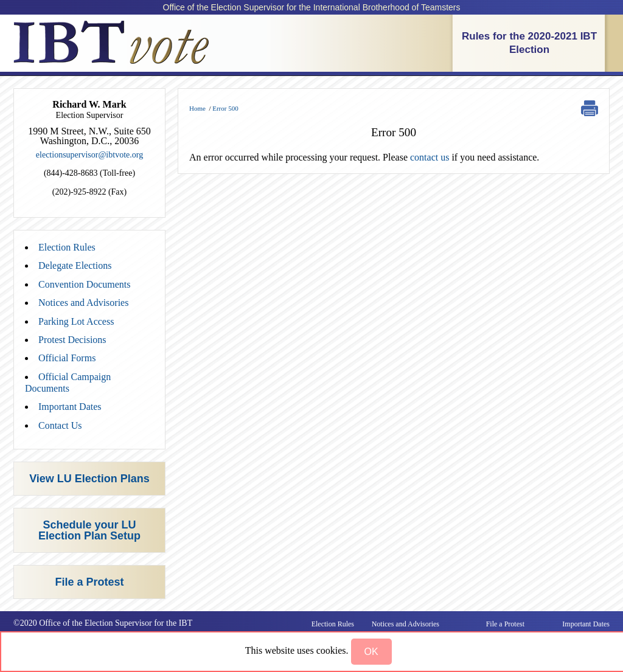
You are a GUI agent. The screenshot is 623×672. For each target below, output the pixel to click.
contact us (430, 157)
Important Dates (70, 407)
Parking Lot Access (76, 321)
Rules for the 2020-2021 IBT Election (529, 43)
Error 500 (225, 108)
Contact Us (60, 425)
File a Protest (89, 582)
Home (197, 108)
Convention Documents (85, 284)
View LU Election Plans (89, 479)
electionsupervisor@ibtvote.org (89, 155)
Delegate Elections (75, 265)
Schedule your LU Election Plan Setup (89, 530)
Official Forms (67, 358)
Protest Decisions (72, 340)
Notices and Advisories (83, 303)
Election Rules (67, 247)
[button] (371, 652)
